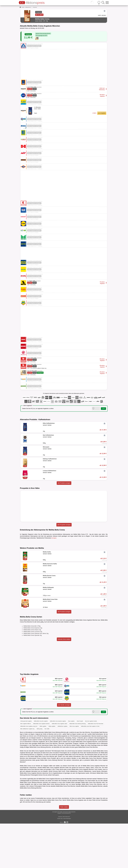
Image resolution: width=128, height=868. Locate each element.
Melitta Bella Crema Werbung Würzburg (78, 768)
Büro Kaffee (47, 773)
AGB (64, 861)
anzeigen (54, 538)
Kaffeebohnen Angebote (62, 771)
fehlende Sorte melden (64, 684)
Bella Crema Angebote (74, 771)
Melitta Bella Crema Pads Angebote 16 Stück (90, 771)
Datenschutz (67, 861)
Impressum (60, 861)
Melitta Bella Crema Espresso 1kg (33, 672)
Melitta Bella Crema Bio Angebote (41, 766)
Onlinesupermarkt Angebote (26, 766)
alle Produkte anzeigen (64, 483)
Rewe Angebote (71, 766)
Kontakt (59, 863)
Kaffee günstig (39, 773)
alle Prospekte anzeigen (64, 525)
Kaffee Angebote (43, 771)
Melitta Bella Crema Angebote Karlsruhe (41, 768)
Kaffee (23, 7)
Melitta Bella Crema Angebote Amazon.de (29, 771)
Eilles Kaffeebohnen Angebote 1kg (27, 773)
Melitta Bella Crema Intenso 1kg (32, 674)
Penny (39, 803)
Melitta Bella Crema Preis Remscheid (95, 768)
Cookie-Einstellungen (67, 863)
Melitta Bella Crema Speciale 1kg (33, 680)
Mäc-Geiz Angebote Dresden (91, 766)
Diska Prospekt (80, 766)
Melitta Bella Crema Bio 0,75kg (32, 671)
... (32, 7)
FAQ (62, 863)
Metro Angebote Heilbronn (26, 768)
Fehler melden (64, 851)
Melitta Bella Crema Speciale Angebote (58, 766)
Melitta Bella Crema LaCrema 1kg (33, 676)
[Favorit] (104, 11)
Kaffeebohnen (28, 7)
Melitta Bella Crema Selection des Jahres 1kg (36, 678)
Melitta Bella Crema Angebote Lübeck (60, 768)
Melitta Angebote (52, 771)
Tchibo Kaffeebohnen (72, 816)
